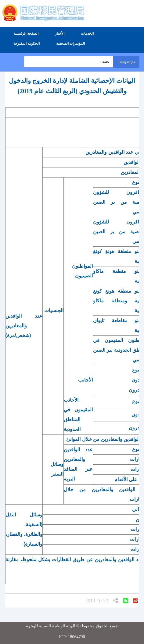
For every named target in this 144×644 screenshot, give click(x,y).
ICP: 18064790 (72, 637)
